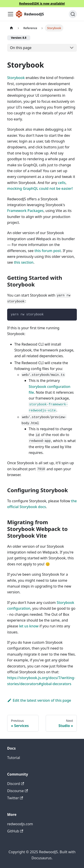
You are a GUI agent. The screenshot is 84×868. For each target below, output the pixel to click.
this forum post (48, 251)
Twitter (15, 798)
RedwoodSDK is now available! (42, 3)
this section (24, 262)
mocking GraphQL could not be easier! (40, 188)
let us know (29, 626)
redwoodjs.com (20, 824)
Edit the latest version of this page (39, 700)
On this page (21, 48)
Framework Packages (25, 211)
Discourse (17, 791)
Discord (16, 784)
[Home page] (11, 28)
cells (62, 183)
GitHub (15, 831)
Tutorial (14, 758)
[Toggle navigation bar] (11, 14)
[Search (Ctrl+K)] (73, 14)
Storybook (16, 78)
